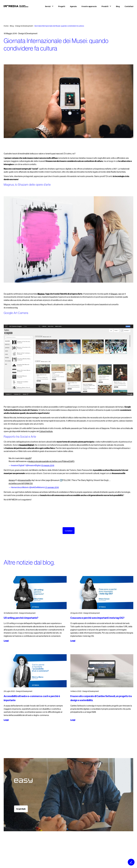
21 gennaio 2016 (52, 487)
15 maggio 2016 (48, 465)
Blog (118, 6)
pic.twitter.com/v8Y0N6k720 (21, 483)
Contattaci (129, 6)
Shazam (114, 294)
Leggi (6, 641)
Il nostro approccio (89, 6)
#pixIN (28, 458)
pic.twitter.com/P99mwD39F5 (62, 461)
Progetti (62, 6)
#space (12, 480)
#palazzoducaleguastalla (39, 461)
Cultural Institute (46, 431)
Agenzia (73, 6)
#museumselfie (24, 480)
